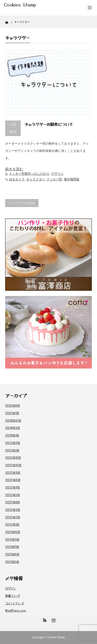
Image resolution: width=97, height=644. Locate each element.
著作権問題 (72, 179)
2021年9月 (12, 539)
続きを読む (14, 169)
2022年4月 (13, 502)
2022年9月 (13, 472)
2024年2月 (13, 428)
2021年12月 (13, 532)
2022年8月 (13, 480)
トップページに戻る (22, 203)
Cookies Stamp (56, 637)
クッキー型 (54, 179)
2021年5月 (12, 562)
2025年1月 (12, 413)
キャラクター (36, 179)
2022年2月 (13, 517)
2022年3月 (13, 509)
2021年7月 (12, 547)
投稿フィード (13, 596)
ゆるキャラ (17, 179)
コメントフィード (15, 603)
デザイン (57, 174)
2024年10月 (13, 420)
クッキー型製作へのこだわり (29, 174)
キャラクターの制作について (49, 124)
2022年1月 (12, 524)
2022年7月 (13, 487)
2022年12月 (13, 457)
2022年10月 (13, 465)
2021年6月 (12, 554)
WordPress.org (16, 610)
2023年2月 (13, 443)
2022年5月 (13, 495)
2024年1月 (12, 435)
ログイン (11, 588)
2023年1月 (12, 450)
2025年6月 (13, 405)
